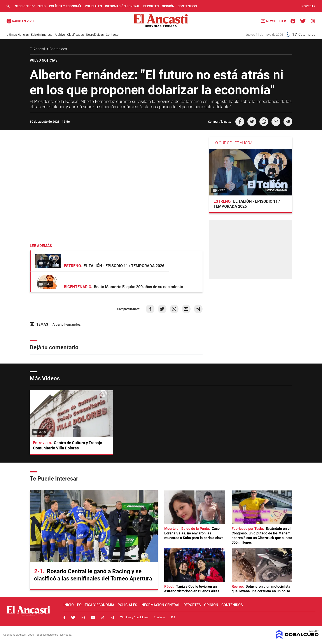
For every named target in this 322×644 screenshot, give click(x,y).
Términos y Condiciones (134, 617)
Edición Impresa (42, 35)
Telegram (113, 617)
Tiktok (103, 617)
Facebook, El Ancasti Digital (65, 617)
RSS (173, 617)
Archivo (60, 35)
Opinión (168, 6)
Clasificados (75, 35)
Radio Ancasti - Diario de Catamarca (20, 21)
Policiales (93, 6)
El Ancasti (38, 49)
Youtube (93, 617)
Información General (122, 6)
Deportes (151, 6)
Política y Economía (65, 6)
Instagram (83, 617)
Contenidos (187, 6)
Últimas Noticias (18, 35)
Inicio (41, 6)
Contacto (112, 35)
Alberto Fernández (66, 324)
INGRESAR (308, 6)
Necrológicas (95, 35)
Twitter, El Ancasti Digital (73, 617)
